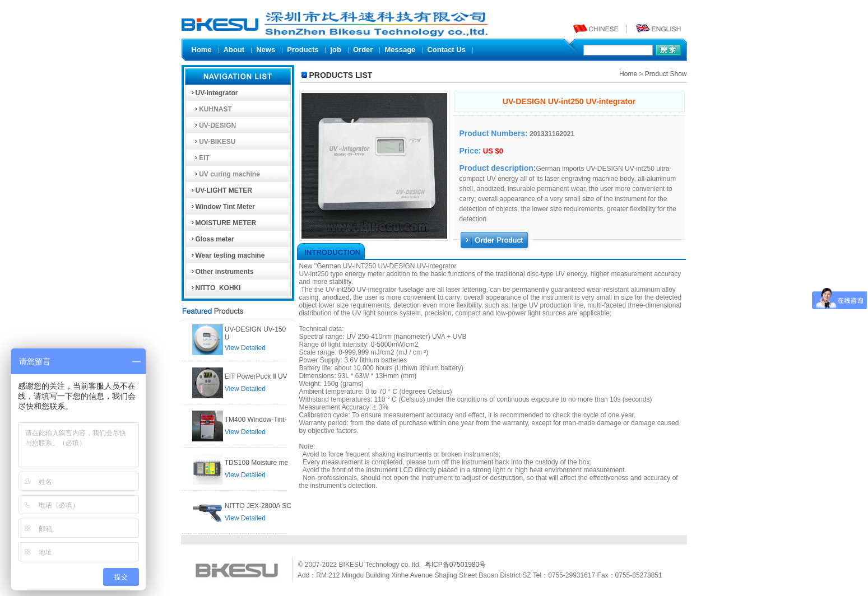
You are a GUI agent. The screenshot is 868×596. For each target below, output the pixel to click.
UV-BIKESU (213, 142)
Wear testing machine (228, 255)
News (266, 50)
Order (363, 50)
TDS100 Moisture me (256, 463)
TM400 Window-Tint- (256, 420)
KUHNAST (211, 109)
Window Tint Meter (222, 207)
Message (400, 50)
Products (303, 50)
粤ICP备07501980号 (455, 565)
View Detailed (245, 348)
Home (202, 50)
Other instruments (222, 272)
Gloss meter (212, 239)
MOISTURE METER (223, 223)
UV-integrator (214, 93)
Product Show (666, 74)
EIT (200, 158)
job (336, 50)
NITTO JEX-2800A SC (258, 506)
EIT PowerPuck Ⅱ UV (256, 376)
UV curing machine (225, 174)
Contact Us (446, 50)
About (234, 50)
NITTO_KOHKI (215, 288)
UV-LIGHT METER (221, 190)
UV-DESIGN (213, 125)
